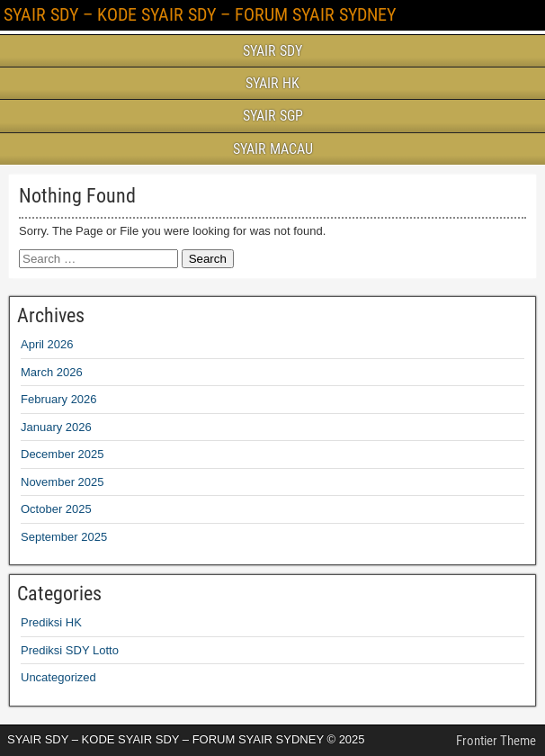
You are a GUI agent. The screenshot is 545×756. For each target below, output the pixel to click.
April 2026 (47, 344)
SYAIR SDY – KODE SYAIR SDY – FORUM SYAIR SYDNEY (200, 14)
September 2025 (64, 537)
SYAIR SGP (273, 116)
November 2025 (63, 482)
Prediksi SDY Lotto (70, 650)
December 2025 (63, 454)
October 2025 (56, 509)
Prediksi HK (51, 622)
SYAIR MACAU (273, 149)
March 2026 (52, 372)
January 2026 (56, 427)
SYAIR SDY (272, 51)
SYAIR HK (272, 83)
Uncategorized (58, 677)
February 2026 (59, 399)
